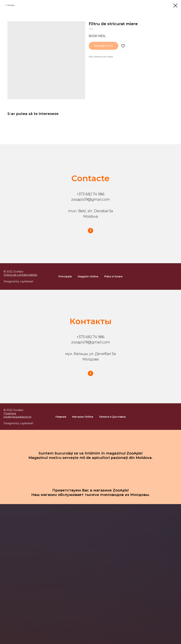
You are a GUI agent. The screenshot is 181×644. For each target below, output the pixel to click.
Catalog (10, 5)
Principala (65, 276)
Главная (61, 417)
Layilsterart (27, 281)
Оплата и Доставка (112, 417)
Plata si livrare (113, 276)
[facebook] (90, 231)
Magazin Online (88, 276)
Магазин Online (83, 417)
